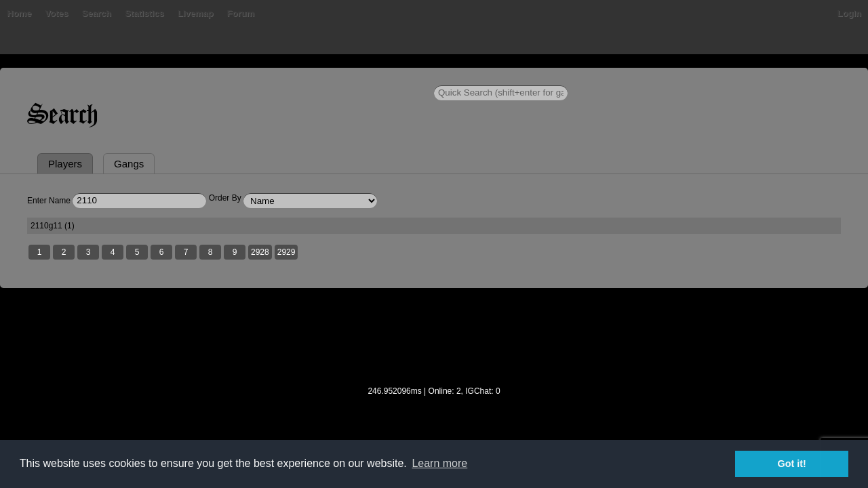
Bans (151, 78)
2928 (355, 319)
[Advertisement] (434, 413)
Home (114, 78)
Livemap (326, 78)
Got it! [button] (792, 464)
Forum (370, 78)
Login (754, 78)
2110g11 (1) (149, 291)
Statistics (275, 78)
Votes (186, 78)
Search (226, 78)
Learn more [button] (439, 463)
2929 (381, 319)
